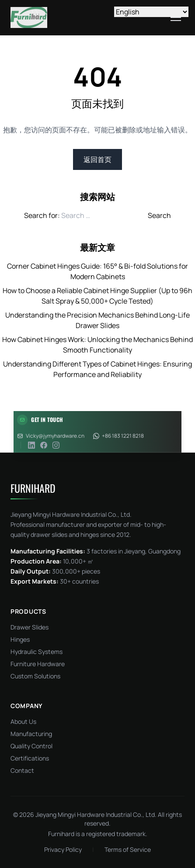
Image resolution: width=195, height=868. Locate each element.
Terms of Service (128, 849)
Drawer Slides (30, 627)
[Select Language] (151, 12)
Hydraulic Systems (37, 652)
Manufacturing (31, 734)
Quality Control (31, 746)
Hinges (20, 639)
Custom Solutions (35, 676)
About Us (23, 721)
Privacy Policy (63, 849)
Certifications (30, 758)
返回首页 (97, 159)
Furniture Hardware (38, 664)
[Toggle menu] (176, 17)
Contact (22, 770)
